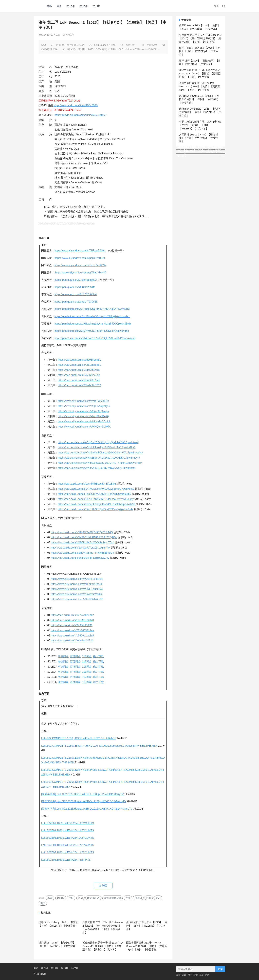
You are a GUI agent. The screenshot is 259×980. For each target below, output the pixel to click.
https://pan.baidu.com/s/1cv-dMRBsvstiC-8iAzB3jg (87, 484)
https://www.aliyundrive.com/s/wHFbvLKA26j (84, 416)
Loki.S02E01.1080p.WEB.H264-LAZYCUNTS (68, 823)
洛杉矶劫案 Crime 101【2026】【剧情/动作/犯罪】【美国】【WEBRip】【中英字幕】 (199, 99)
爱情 (196, 975)
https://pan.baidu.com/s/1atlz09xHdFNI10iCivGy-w (80, 558)
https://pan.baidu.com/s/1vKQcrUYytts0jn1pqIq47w (80, 548)
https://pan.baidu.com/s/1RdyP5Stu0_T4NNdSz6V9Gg (83, 553)
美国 (43, 903)
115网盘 (87, 656)
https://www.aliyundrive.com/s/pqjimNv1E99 (80, 258)
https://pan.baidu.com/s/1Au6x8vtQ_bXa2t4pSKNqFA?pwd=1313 (92, 309)
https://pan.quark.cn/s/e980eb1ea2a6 (73, 636)
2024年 (96, 6)
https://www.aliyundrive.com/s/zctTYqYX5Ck (83, 401)
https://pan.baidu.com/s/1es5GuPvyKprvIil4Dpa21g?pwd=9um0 (95, 494)
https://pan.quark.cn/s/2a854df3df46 (72, 625)
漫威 (128, 898)
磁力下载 (98, 656)
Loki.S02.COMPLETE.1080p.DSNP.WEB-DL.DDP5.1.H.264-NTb (79, 738)
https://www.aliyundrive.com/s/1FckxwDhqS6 (77, 584)
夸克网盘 (63, 656)
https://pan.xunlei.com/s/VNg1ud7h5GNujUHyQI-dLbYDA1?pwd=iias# (98, 442)
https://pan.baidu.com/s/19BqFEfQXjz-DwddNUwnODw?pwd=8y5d (97, 504)
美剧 (158, 898)
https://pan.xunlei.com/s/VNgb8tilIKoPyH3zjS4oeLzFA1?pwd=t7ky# (97, 447)
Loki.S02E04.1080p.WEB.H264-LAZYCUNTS (68, 845)
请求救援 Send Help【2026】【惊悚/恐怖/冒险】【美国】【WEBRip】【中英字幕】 (200, 112)
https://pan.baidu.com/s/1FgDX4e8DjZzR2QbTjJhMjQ (82, 532)
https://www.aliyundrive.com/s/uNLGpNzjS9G (77, 589)
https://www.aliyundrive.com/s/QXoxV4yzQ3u (84, 406)
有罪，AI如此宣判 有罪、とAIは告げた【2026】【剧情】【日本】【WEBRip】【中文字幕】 (200, 125)
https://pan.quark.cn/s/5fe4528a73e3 (79, 380)
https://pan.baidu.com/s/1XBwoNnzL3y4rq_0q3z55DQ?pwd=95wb (93, 324)
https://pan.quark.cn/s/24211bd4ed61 (79, 365)
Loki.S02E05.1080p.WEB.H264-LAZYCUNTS (68, 852)
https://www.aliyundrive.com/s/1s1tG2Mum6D (77, 599)
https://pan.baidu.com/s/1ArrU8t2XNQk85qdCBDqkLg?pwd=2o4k (96, 509)
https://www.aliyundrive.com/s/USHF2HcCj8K (77, 579)
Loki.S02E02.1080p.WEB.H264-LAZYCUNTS (68, 830)
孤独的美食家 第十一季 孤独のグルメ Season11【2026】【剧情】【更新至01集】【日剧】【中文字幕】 (103, 946)
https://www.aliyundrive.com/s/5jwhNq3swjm (83, 411)
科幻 (149, 898)
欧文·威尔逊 (93, 898)
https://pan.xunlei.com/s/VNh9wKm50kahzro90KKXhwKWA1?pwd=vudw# (101, 453)
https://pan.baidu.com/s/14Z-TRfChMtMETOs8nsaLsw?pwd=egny (96, 499)
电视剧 (138, 898)
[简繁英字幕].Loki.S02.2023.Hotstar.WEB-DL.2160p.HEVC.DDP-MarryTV (84, 801)
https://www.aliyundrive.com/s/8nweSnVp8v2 (77, 594)
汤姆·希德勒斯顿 (112, 898)
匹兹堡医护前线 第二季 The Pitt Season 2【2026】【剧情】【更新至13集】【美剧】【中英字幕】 (147, 946)
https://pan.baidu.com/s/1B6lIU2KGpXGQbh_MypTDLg (83, 542)
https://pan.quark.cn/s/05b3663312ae (73, 630)
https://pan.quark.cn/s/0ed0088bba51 (79, 360)
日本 (190, 975)
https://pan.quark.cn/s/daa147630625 (76, 302)
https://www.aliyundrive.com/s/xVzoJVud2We (80, 265)
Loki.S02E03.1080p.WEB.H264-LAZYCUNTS (68, 838)
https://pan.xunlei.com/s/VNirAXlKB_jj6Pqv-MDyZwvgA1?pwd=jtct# (97, 468)
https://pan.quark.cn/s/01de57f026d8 (79, 370)
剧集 (59, 6)
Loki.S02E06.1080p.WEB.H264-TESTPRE (66, 860)
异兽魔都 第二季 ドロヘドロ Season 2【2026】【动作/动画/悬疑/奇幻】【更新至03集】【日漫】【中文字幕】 (200, 38)
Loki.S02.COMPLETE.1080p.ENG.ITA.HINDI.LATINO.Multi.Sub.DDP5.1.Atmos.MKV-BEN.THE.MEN (99, 746)
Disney (61, 898)
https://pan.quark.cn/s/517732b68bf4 (76, 294)
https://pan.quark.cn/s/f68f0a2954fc (75, 287)
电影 (49, 6)
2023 (50, 898)
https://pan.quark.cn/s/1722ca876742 (72, 615)
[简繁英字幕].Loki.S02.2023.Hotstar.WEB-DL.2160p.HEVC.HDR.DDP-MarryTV (87, 809)
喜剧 (201, 975)
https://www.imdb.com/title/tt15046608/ (76, 105)
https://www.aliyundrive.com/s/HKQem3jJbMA (84, 427)
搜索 (220, 969)
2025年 (84, 6)
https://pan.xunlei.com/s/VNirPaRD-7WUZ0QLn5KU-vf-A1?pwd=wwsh (95, 338)
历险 (71, 898)
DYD (37, 6)
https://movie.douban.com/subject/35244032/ (80, 115)
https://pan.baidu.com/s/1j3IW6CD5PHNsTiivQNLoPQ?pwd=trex (92, 331)
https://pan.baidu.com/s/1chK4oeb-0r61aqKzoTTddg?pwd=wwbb (92, 316)
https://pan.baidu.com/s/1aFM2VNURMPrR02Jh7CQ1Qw (84, 537)
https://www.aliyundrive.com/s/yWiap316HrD (81, 273)
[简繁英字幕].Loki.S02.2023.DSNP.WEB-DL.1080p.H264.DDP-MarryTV (83, 794)
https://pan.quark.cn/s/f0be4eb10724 (72, 641)
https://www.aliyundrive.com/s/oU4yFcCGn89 (84, 421)
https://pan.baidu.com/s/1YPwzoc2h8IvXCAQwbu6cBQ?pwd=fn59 (96, 489)
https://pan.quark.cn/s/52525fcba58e (79, 375)
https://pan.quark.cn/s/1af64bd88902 (76, 280)
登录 (216, 6)
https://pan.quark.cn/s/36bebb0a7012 (79, 385)
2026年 (71, 6)
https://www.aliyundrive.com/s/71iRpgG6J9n (80, 251)
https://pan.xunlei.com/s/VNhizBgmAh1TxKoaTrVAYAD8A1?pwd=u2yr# (99, 458)
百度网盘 (75, 656)
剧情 (207, 975)
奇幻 (80, 898)
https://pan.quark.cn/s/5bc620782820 (72, 620)
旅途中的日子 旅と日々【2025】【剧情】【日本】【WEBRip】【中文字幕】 (147, 926)
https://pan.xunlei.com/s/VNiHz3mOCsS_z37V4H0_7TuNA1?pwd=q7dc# (100, 463)
